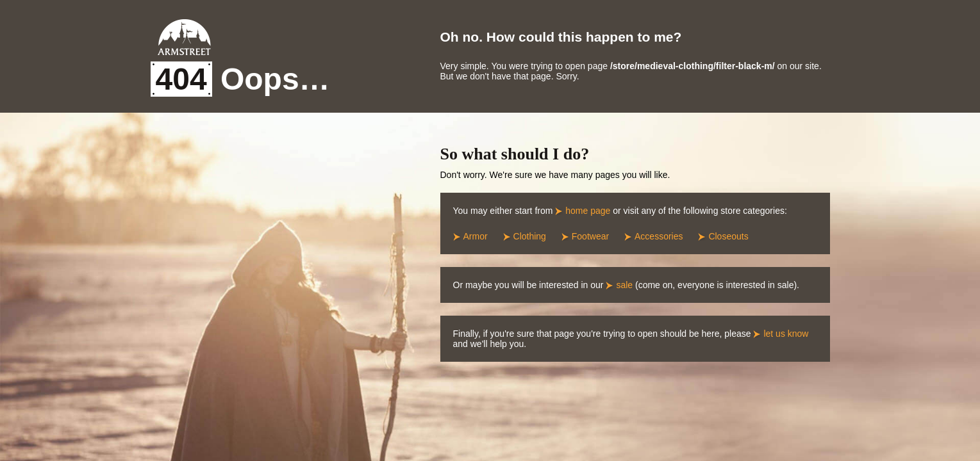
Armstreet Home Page (184, 37)
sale (624, 285)
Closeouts (728, 236)
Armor (476, 236)
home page (588, 211)
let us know (786, 334)
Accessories (659, 236)
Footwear (590, 236)
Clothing (530, 236)
